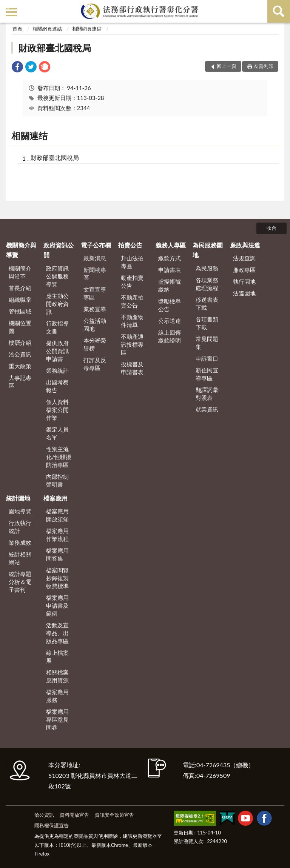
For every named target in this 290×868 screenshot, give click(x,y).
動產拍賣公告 (132, 282)
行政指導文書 (57, 327)
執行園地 (244, 281)
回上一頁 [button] (227, 66)
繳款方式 (170, 258)
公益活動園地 (95, 325)
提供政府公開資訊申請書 (57, 351)
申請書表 (170, 270)
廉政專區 (244, 270)
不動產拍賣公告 (132, 301)
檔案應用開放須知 (57, 515)
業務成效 (20, 542)
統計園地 (18, 498)
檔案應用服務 (57, 696)
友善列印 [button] (264, 66)
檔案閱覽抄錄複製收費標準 (57, 578)
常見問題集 (207, 343)
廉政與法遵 (245, 245)
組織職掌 (20, 300)
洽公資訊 (20, 354)
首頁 (17, 29)
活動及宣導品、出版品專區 (57, 633)
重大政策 (20, 366)
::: (7, 7)
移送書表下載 (207, 303)
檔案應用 (56, 498)
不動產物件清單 (132, 321)
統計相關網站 (20, 558)
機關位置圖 (20, 327)
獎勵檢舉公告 (170, 305)
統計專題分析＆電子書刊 (20, 582)
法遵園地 (244, 293)
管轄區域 (20, 311)
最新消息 (95, 258)
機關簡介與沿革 (20, 272)
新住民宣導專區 (207, 374)
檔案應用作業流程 (57, 535)
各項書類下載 (207, 323)
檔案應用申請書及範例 (57, 605)
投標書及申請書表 (132, 368)
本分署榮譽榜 (95, 344)
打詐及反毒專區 (95, 364)
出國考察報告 (57, 386)
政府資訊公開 (59, 250)
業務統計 (57, 370)
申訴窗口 (207, 358)
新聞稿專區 (95, 274)
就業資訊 (207, 409)
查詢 (279, 11)
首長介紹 (20, 288)
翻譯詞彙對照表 (207, 394)
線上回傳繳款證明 (170, 336)
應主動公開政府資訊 (57, 304)
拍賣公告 (130, 245)
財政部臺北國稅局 (55, 48)
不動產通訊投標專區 (132, 344)
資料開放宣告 (74, 815)
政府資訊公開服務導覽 (57, 276)
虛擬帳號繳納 (170, 285)
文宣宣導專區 (95, 293)
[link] (17, 68)
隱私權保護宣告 (52, 825)
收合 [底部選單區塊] (271, 228)
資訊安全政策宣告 (114, 815)
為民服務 (207, 268)
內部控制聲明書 (57, 480)
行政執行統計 (20, 527)
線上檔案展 (57, 657)
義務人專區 (171, 245)
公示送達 (170, 321)
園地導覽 (20, 511)
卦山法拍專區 (132, 262)
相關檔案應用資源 (57, 676)
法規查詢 (244, 258)
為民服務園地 (208, 250)
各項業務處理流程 (207, 284)
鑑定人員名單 (57, 433)
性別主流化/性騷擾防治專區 (59, 457)
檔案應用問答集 (57, 554)
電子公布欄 (96, 245)
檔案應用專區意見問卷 (57, 719)
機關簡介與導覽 (21, 250)
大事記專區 (20, 382)
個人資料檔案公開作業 (57, 410)
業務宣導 (95, 309)
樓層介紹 (20, 343)
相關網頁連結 (47, 29)
